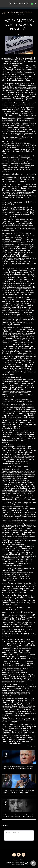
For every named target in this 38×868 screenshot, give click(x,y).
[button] (2, 4)
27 (6, 803)
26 (6, 778)
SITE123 (18, 864)
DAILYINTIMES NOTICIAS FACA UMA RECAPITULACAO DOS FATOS (17, 13)
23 (6, 754)
